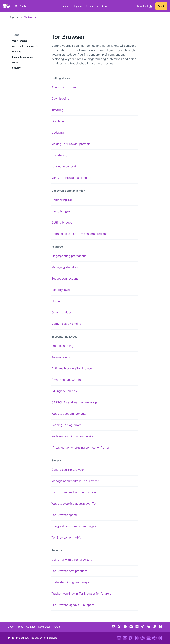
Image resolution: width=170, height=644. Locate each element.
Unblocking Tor (62, 200)
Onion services (61, 312)
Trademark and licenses (44, 638)
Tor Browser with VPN (66, 537)
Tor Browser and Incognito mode (74, 492)
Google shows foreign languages (74, 526)
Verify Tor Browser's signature (72, 178)
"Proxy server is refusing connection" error (80, 448)
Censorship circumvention (26, 46)
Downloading (60, 99)
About (66, 6)
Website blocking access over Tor (74, 504)
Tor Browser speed (64, 515)
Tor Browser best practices (69, 571)
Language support (64, 166)
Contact (31, 627)
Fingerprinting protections (69, 256)
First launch (59, 121)
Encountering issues (23, 57)
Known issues (61, 357)
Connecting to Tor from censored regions (79, 234)
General (16, 62)
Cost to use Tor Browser (68, 470)
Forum (57, 627)
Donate (161, 6)
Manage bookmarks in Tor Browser (75, 481)
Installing (57, 110)
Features (17, 52)
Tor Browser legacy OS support (73, 605)
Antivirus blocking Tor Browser (72, 368)
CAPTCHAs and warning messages (75, 402)
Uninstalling (59, 155)
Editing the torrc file (65, 391)
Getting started (20, 41)
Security (16, 68)
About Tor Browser (64, 87)
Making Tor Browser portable (71, 144)
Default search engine (66, 324)
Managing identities (65, 267)
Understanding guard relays (70, 582)
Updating (58, 132)
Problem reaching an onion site (72, 436)
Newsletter (44, 627)
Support (78, 6)
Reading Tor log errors (66, 425)
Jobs (11, 627)
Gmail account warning (67, 380)
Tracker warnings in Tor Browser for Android (81, 594)
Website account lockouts (69, 414)
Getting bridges (62, 222)
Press (20, 627)
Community (92, 6)
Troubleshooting (62, 346)
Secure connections (65, 278)
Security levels (61, 290)
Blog (104, 6)
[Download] (145, 6)
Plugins (56, 301)
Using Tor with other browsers (72, 560)
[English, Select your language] (23, 6)
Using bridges (61, 211)
